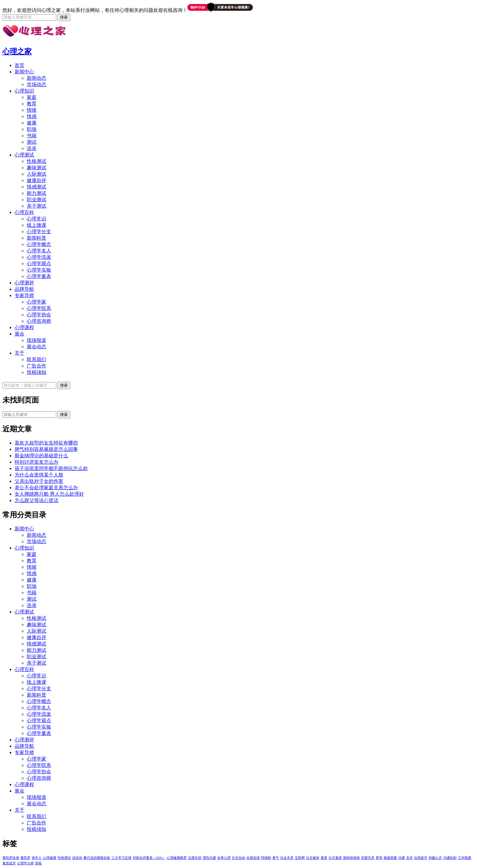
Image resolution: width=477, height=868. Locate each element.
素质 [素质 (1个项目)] (324, 858)
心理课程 (24, 327)
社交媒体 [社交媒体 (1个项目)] (313, 858)
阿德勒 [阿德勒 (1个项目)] (266, 858)
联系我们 (37, 359)
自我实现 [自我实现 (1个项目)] (253, 858)
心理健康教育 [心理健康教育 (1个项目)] (177, 858)
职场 (32, 129)
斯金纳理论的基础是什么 (41, 456)
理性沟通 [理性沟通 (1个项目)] (209, 858)
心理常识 (37, 219)
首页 (19, 65)
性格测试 (37, 161)
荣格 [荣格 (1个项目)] (38, 863)
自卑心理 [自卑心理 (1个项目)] (224, 858)
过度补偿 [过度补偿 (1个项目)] (195, 858)
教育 (32, 104)
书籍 (32, 136)
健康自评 (37, 180)
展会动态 (37, 347)
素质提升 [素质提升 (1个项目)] (9, 863)
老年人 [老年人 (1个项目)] (37, 858)
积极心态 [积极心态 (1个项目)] (435, 858)
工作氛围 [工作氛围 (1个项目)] (465, 858)
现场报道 (37, 340)
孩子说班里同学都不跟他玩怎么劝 (51, 468)
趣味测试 (37, 168)
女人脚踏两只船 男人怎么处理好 (49, 494)
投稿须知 (37, 372)
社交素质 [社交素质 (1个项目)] (335, 858)
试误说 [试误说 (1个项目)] (77, 858)
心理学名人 (39, 251)
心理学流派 (39, 257)
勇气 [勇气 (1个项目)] (276, 858)
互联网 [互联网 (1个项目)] (300, 858)
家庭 (32, 97)
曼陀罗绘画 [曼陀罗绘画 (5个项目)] (11, 858)
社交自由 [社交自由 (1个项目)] (238, 858)
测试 (32, 142)
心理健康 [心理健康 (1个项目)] (50, 858)
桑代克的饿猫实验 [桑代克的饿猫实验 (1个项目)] (97, 858)
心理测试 (24, 155)
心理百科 (24, 212)
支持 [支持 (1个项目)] (409, 858)
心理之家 (17, 51)
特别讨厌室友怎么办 (37, 462)
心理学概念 (39, 244)
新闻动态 (37, 78)
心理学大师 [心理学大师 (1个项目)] (25, 863)
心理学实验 (39, 270)
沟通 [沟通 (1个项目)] (402, 858)
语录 (32, 148)
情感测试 (37, 187)
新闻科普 (37, 238)
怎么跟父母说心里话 (37, 500)
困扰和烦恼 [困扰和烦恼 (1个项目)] (352, 858)
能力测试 (37, 193)
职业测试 (37, 200)
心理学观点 (39, 264)
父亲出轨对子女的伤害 (39, 481)
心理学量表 (39, 276)
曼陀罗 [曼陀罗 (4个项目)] (25, 858)
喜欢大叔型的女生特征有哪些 (46, 443)
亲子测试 (37, 206)
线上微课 (37, 225)
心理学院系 (39, 308)
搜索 (64, 415)
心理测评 (24, 283)
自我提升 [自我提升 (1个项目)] (421, 858)
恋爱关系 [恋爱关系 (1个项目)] (368, 858)
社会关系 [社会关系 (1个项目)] (287, 858)
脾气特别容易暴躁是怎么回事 (46, 449)
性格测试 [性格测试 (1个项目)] (64, 858)
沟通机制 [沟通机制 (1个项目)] (450, 858)
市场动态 (37, 84)
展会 (19, 334)
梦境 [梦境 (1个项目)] (379, 858)
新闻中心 (24, 72)
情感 (32, 116)
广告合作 (37, 366)
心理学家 (37, 302)
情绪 (32, 110)
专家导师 (24, 295)
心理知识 (24, 91)
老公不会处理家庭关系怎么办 (46, 488)
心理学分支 (39, 232)
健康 (32, 123)
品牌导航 (24, 289)
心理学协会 (39, 315)
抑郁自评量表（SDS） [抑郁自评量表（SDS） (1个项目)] (149, 858)
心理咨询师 (39, 321)
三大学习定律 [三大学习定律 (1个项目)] (121, 858)
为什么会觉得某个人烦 (39, 475)
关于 (19, 353)
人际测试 (37, 174)
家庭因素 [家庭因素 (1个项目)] (390, 858)
